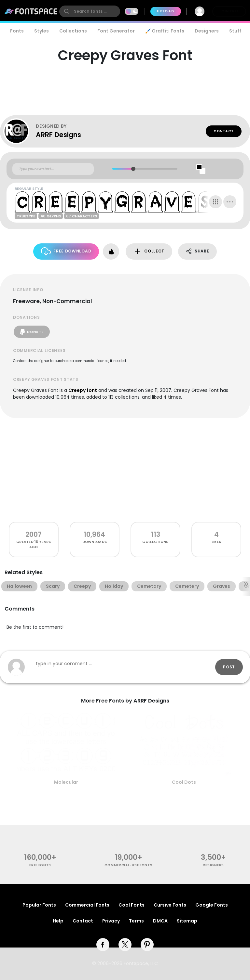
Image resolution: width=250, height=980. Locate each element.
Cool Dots (184, 782)
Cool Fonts (132, 905)
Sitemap (187, 921)
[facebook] (103, 945)
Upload (166, 11)
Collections (73, 31)
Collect (149, 251)
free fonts (40, 865)
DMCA (160, 921)
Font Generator (116, 31)
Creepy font (83, 390)
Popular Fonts (39, 905)
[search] (90, 11)
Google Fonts (212, 905)
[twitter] (125, 945)
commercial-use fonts (128, 865)
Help (58, 921)
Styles (42, 31)
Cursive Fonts (170, 905)
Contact (224, 131)
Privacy (111, 921)
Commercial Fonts (87, 905)
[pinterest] (147, 945)
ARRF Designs (58, 135)
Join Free (229, 11)
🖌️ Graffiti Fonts (165, 31)
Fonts (17, 31)
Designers (207, 31)
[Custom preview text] (53, 169)
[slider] (133, 169)
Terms (136, 921)
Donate (32, 332)
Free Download (66, 251)
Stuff (235, 31)
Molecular (66, 782)
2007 (34, 534)
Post (229, 667)
